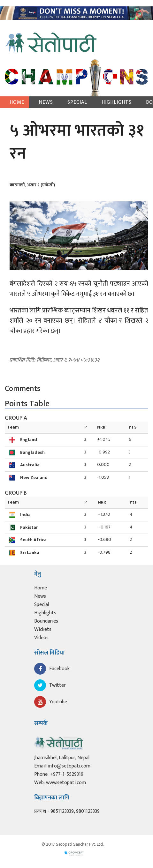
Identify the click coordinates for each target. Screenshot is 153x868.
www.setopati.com (66, 783)
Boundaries (46, 621)
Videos (41, 638)
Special (77, 102)
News (46, 102)
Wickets (43, 629)
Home (17, 102)
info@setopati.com (69, 766)
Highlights (117, 102)
